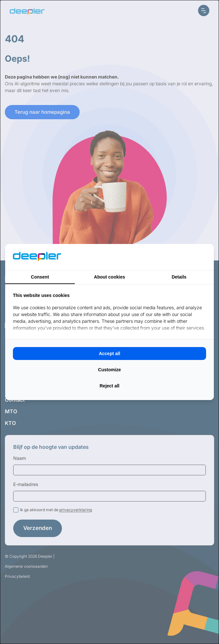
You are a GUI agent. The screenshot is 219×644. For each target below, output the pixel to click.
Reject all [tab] (109, 386)
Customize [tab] (109, 370)
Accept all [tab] (109, 354)
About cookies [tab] (109, 277)
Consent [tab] (40, 277)
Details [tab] (179, 277)
